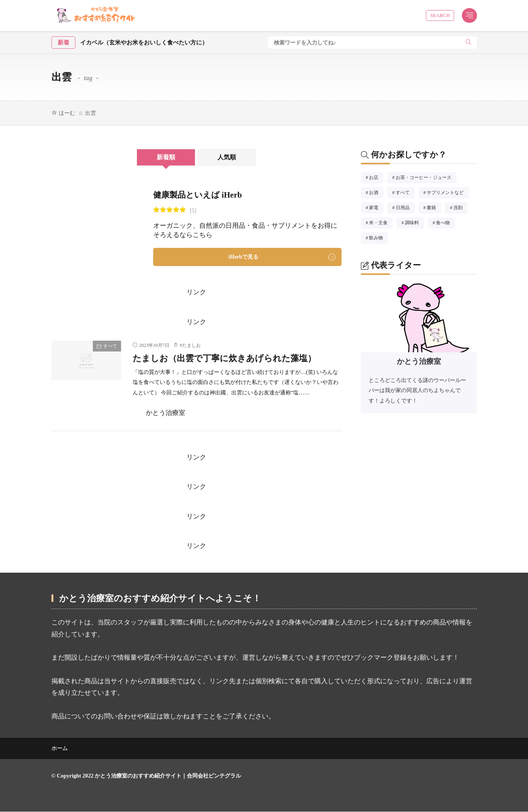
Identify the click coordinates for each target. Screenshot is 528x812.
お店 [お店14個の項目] (376, 179)
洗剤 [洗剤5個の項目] (461, 209)
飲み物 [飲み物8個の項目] (378, 239)
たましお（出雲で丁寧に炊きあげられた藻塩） (228, 358)
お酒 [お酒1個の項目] (376, 194)
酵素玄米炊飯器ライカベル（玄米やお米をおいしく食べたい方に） (151, 42)
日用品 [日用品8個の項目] (405, 209)
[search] (468, 43)
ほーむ (67, 113)
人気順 (228, 157)
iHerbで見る (243, 257)
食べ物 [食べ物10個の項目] (445, 224)
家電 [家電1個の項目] (376, 209)
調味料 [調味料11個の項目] (414, 224)
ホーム (60, 749)
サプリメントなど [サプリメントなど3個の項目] (448, 194)
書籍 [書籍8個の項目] (434, 209)
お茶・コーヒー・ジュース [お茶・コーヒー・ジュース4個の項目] (426, 179)
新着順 (165, 157)
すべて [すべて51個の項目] (405, 194)
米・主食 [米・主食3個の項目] (381, 224)
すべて (110, 346)
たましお (191, 346)
